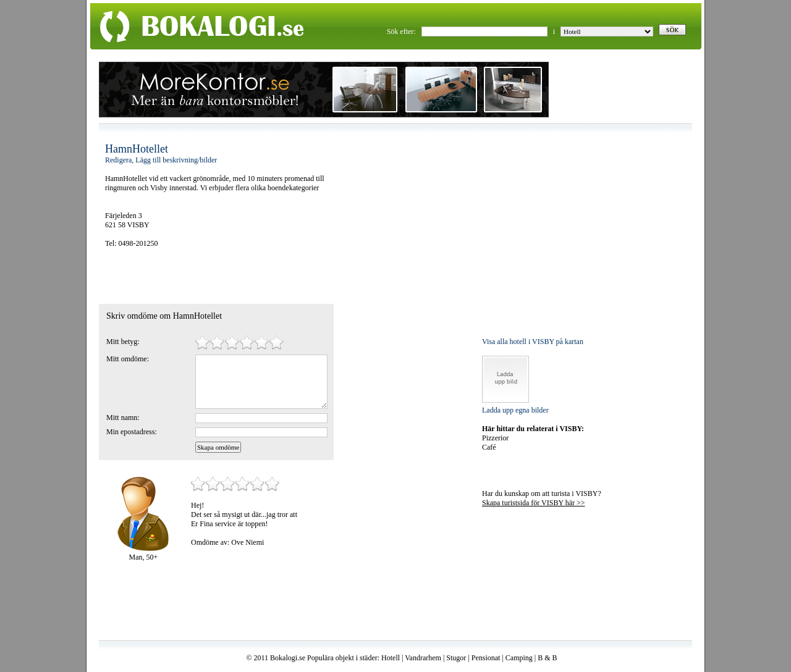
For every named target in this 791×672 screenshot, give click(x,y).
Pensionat (486, 658)
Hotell (391, 658)
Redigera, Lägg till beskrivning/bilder (161, 160)
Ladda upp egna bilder (515, 410)
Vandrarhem (423, 658)
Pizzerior (495, 438)
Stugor (456, 658)
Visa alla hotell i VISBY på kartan (533, 342)
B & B (547, 658)
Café (489, 447)
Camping (519, 658)
